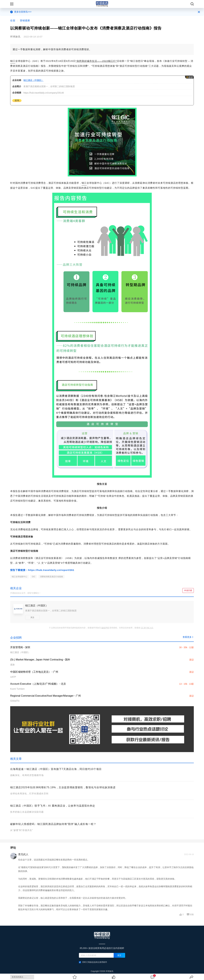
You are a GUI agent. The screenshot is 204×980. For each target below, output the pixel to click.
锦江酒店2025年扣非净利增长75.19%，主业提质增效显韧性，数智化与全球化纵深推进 (63, 787)
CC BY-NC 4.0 (147, 628)
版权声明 (105, 628)
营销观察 (25, 20)
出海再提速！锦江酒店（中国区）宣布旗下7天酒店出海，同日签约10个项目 (56, 769)
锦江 (13, 61)
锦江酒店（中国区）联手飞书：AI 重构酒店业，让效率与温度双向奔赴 (53, 806)
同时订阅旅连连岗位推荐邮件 (93, 962)
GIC (34, 577)
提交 (119, 955)
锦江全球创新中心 (19, 577)
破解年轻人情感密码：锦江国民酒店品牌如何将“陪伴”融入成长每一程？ (53, 824)
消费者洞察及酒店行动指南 (51, 577)
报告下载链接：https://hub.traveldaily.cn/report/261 (42, 570)
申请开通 (188, 590)
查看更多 (188, 637)
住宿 (13, 20)
